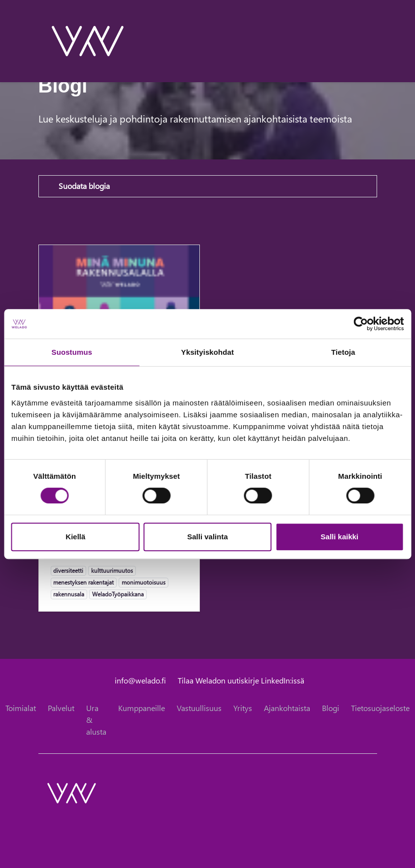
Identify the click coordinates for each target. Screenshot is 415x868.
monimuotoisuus (143, 582)
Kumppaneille (142, 708)
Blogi (331, 708)
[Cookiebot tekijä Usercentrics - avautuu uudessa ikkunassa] (361, 324)
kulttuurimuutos (112, 570)
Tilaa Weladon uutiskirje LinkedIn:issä (241, 680)
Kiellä (75, 537)
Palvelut (61, 708)
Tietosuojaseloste (380, 708)
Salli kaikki (339, 537)
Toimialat (21, 708)
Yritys (243, 708)
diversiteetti (68, 570)
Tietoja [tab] (343, 352)
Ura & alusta (96, 720)
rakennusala (68, 594)
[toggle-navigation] (377, 41)
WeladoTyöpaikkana (118, 594)
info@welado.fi (140, 680)
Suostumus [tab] (72, 352)
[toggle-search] (364, 41)
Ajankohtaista (287, 708)
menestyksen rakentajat (83, 582)
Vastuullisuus (199, 708)
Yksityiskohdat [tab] (207, 352)
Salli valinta (207, 537)
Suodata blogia (84, 186)
